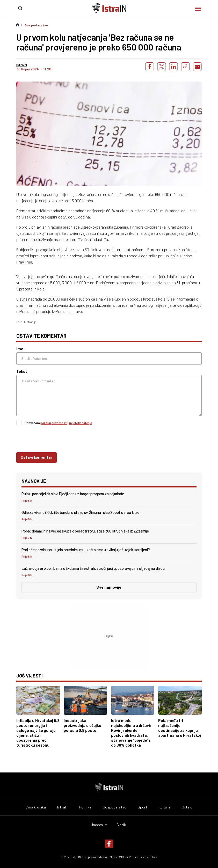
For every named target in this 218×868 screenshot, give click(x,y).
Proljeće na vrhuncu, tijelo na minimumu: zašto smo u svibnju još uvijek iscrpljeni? (86, 550)
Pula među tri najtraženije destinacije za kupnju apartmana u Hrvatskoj (180, 728)
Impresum (100, 825)
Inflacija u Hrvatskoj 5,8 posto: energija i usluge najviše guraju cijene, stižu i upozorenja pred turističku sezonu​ (38, 733)
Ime (20, 349)
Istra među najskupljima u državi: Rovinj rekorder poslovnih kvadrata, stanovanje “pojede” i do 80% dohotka (131, 733)
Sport (143, 807)
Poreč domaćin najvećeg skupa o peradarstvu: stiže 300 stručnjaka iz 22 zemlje (85, 531)
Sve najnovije (109, 587)
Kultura (165, 807)
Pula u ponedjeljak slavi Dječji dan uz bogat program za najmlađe (73, 494)
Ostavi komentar (37, 457)
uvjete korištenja (81, 423)
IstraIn (62, 807)
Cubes (153, 857)
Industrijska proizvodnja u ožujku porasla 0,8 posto (82, 725)
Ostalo (187, 807)
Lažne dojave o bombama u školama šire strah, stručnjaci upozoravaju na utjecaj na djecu (93, 568)
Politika (85, 807)
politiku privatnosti (54, 423)
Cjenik (121, 825)
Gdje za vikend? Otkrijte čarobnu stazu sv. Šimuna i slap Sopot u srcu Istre (80, 512)
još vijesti (30, 676)
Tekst (22, 371)
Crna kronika (36, 807)
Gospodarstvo (36, 25)
